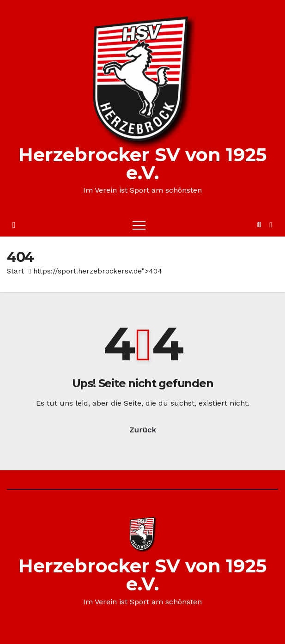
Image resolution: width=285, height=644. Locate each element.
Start (15, 271)
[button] (259, 225)
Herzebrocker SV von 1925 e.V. (142, 164)
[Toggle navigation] (139, 225)
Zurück (142, 430)
